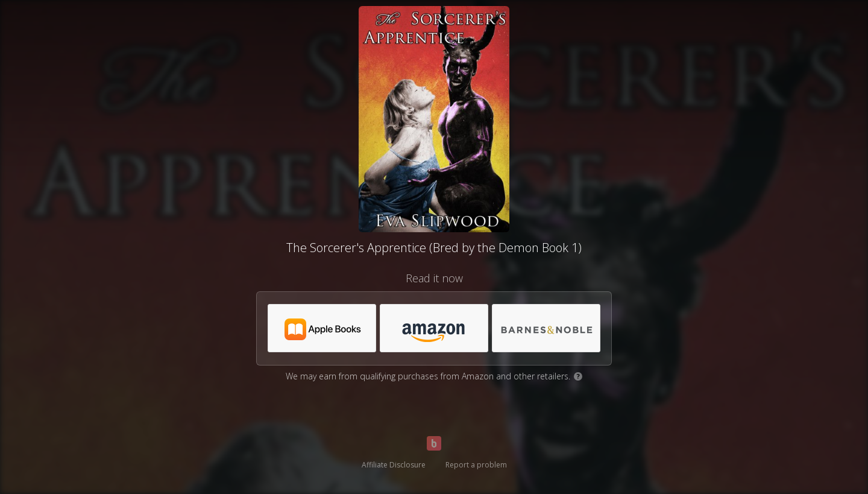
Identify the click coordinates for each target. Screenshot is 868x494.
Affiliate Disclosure (394, 465)
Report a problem (476, 465)
